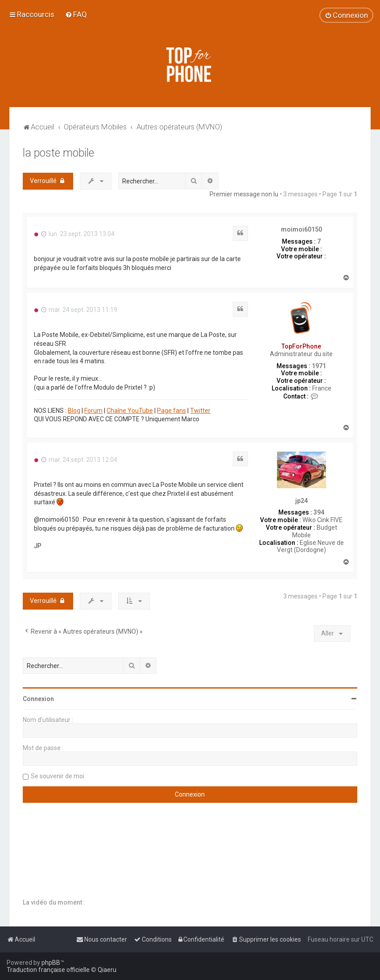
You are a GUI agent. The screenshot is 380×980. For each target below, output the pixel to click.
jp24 (302, 501)
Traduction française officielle (48, 970)
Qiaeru (107, 970)
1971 (319, 366)
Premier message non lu (244, 194)
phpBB (51, 963)
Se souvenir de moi (58, 776)
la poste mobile (58, 153)
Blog (74, 411)
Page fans (171, 411)
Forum (93, 411)
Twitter (200, 411)
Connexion (38, 699)
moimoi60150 (302, 229)
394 (319, 512)
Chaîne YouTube (130, 411)
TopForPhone (301, 346)
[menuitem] (76, 14)
